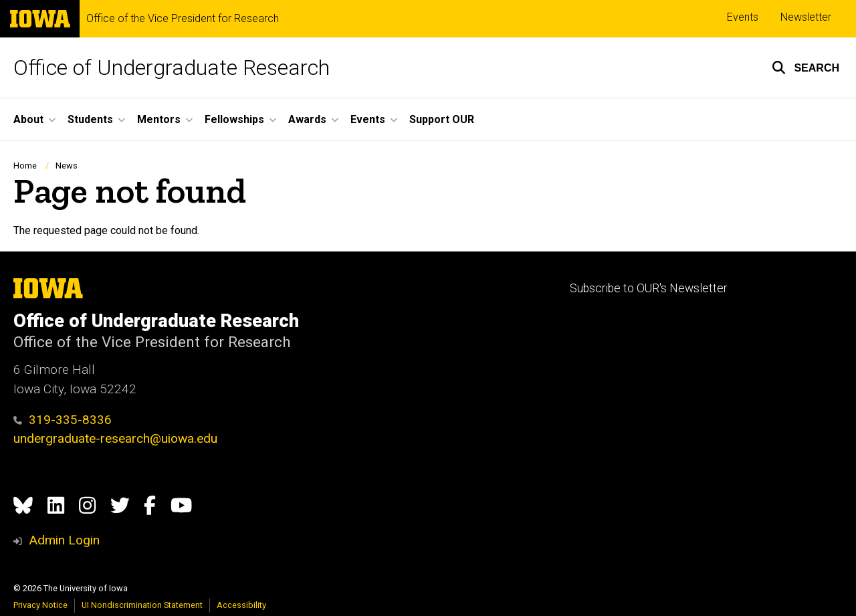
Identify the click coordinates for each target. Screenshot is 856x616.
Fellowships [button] (234, 119)
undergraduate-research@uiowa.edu (115, 438)
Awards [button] (307, 119)
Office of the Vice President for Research (183, 19)
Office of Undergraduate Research (172, 68)
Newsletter (806, 17)
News (67, 166)
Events (743, 17)
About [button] (28, 119)
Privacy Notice (40, 605)
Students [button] (90, 119)
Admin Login (64, 540)
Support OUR (442, 119)
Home (25, 166)
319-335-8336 (63, 420)
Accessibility (241, 605)
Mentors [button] (159, 119)
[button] (806, 68)
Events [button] (368, 119)
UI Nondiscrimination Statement (142, 605)
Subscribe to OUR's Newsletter (648, 288)
